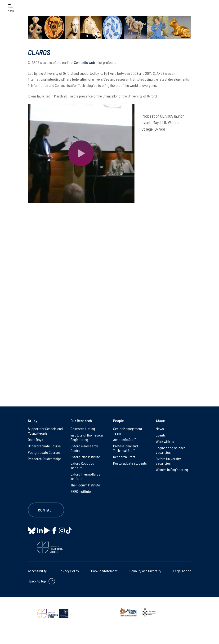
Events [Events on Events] (161, 435)
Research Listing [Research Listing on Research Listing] (83, 429)
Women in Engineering (172, 470)
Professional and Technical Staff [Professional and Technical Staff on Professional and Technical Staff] (125, 448)
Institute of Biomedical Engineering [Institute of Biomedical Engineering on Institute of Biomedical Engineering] (87, 437)
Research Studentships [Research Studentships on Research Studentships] (45, 459)
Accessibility (37, 571)
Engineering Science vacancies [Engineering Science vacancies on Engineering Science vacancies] (171, 450)
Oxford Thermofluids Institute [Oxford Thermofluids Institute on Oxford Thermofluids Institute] (85, 476)
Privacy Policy (69, 571)
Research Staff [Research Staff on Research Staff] (124, 457)
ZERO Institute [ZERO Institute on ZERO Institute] (81, 491)
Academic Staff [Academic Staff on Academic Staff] (124, 439)
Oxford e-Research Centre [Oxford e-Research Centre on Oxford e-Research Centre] (84, 448)
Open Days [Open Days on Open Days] (36, 439)
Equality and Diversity (145, 571)
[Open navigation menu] (11, 8)
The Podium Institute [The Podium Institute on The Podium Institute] (85, 485)
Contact (46, 510)
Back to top (38, 581)
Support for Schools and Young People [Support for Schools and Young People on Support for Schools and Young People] (45, 431)
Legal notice (182, 571)
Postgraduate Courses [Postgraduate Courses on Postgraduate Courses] (44, 452)
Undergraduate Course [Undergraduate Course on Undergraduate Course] (44, 446)
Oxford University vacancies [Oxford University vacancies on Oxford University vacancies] (168, 461)
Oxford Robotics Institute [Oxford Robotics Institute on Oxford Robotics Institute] (82, 465)
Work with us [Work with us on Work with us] (165, 441)
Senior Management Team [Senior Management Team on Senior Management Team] (128, 431)
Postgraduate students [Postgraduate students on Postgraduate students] (130, 463)
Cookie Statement (104, 571)
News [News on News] (160, 429)
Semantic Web (85, 62)
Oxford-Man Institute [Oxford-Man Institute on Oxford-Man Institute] (85, 457)
